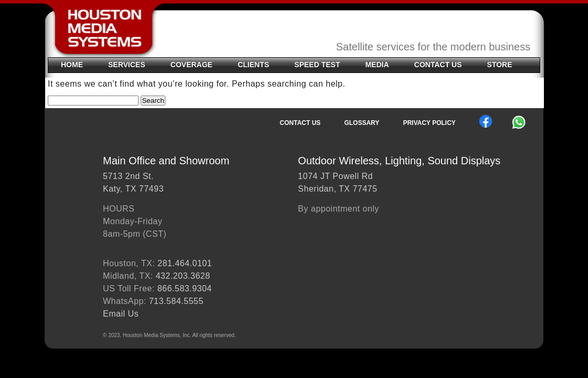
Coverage (192, 65)
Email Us (121, 314)
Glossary (362, 123)
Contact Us (438, 65)
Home (72, 65)
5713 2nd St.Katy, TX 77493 (133, 182)
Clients (254, 65)
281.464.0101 (185, 263)
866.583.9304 (185, 288)
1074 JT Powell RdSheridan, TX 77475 (338, 182)
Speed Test (317, 65)
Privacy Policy (429, 123)
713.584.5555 (176, 301)
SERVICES (127, 65)
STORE (500, 65)
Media (377, 65)
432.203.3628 (183, 276)
